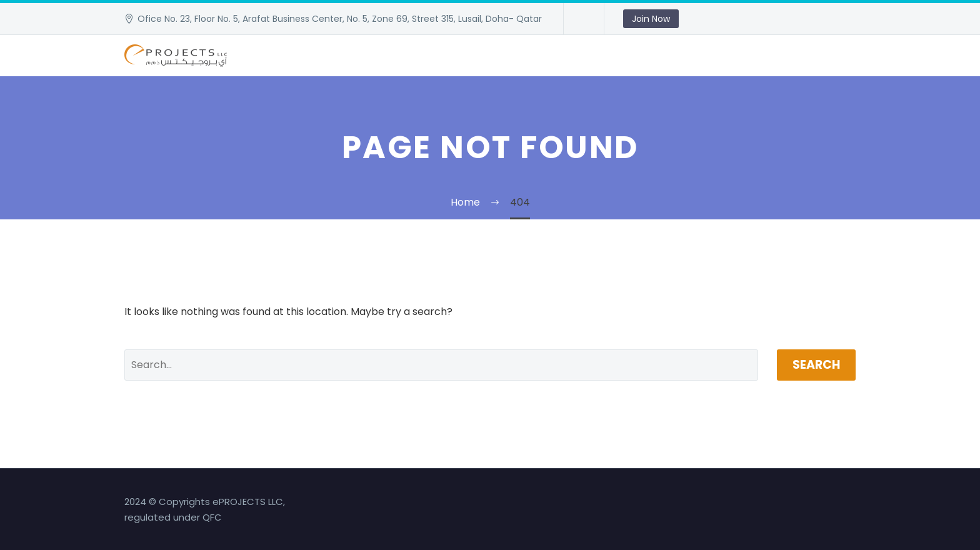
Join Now (651, 19)
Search (816, 365)
